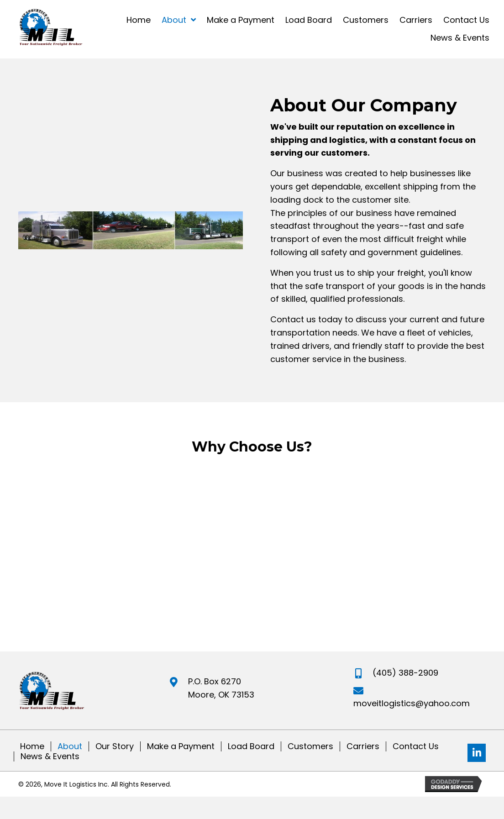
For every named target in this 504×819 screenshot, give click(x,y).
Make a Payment (181, 746)
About (70, 746)
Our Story (115, 746)
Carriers (363, 746)
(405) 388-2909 (405, 673)
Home (32, 746)
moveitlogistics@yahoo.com (412, 703)
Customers (310, 746)
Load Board (251, 746)
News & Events (50, 756)
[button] (477, 753)
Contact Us (416, 746)
